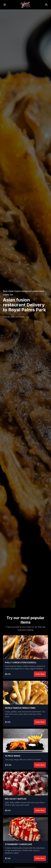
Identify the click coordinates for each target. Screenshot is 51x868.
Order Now (40, 674)
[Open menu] (5, 5)
